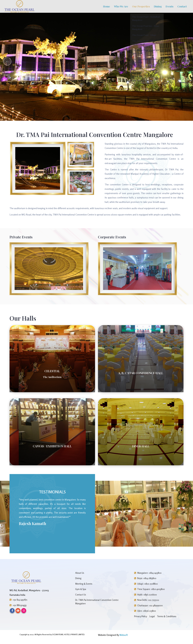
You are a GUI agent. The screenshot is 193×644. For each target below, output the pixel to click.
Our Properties (141, 6)
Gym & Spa (81, 589)
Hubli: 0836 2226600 (145, 595)
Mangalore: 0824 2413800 (148, 573)
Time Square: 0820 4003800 (149, 589)
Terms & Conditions (167, 616)
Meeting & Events (84, 584)
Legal (152, 616)
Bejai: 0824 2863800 (145, 578)
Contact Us (81, 595)
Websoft (124, 635)
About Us (80, 573)
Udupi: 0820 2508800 (146, 584)
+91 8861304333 (18, 605)
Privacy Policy (141, 616)
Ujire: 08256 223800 (145, 611)
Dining (158, 6)
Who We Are (121, 6)
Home (107, 6)
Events (170, 6)
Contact (182, 6)
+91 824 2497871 (18, 600)
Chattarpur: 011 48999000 (148, 605)
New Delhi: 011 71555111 (147, 600)
